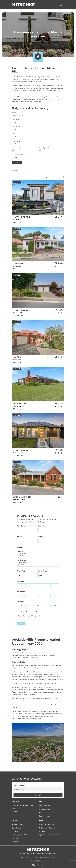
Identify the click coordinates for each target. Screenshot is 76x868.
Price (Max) (43, 571)
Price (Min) (21, 571)
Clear (15, 158)
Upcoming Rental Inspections (50, 835)
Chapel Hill (38, 556)
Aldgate (38, 551)
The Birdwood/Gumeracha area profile (29, 719)
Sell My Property (18, 824)
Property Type (17, 141)
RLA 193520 (51, 857)
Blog (41, 813)
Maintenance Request (47, 828)
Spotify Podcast (45, 816)
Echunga (38, 564)
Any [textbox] (14, 122)
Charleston (38, 558)
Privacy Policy (25, 857)
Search (17, 163)
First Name (21, 526)
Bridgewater (38, 553)
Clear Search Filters (19, 155)
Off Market (16, 838)
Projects (15, 842)
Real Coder (42, 861)
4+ (46, 585)
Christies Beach (38, 560)
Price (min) (16, 120)
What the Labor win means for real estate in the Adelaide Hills (37, 711)
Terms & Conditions (39, 857)
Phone (41, 536)
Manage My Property (46, 824)
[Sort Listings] (54, 177)
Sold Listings (16, 828)
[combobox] (38, 115)
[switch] (15, 150)
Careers (15, 812)
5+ (55, 585)
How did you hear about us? (27, 612)
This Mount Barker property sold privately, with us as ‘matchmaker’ (38, 714)
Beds (14, 134)
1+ (21, 585)
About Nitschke (45, 806)
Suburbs (20, 547)
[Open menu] (61, 5)
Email (19, 536)
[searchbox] (38, 115)
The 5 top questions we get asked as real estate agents (35, 716)
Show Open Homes (46, 148)
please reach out (18, 701)
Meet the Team (44, 809)
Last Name (43, 526)
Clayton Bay (38, 562)
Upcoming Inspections (20, 835)
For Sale (15, 831)
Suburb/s (15, 112)
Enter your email (19, 785)
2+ (30, 585)
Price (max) (16, 127)
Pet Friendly (16, 148)
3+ (38, 585)
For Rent (42, 831)
